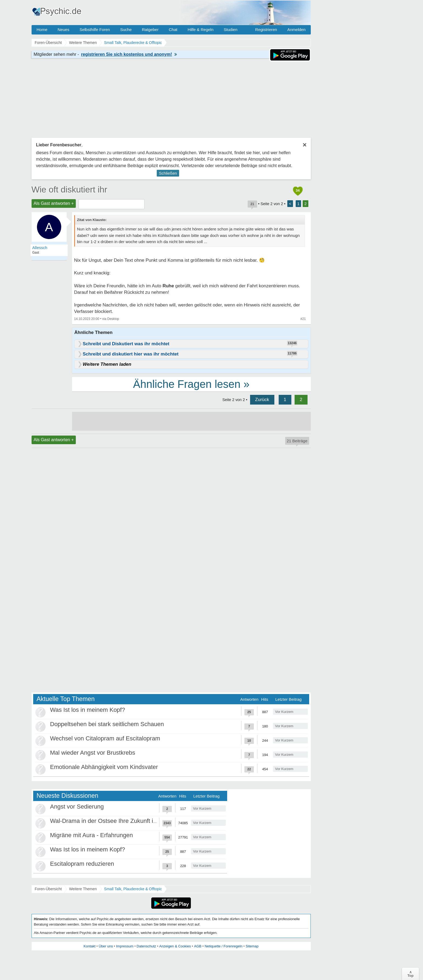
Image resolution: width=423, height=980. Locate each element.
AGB (198, 946)
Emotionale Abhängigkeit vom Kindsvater (104, 767)
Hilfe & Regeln (200, 30)
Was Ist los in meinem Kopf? (88, 710)
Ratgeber (150, 30)
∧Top (410, 974)
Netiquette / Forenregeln (223, 946)
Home (42, 30)
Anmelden (296, 30)
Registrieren (266, 30)
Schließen (168, 173)
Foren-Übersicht (48, 889)
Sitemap (252, 946)
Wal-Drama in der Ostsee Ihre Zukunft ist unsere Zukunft (125, 821)
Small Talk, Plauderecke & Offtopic (133, 889)
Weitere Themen (83, 889)
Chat (173, 30)
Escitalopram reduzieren (82, 864)
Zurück (262, 400)
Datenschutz (146, 946)
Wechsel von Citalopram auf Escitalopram (105, 738)
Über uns (106, 946)
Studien (231, 30)
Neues (64, 30)
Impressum (125, 946)
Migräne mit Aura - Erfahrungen (92, 835)
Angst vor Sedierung (77, 807)
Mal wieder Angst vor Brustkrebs (93, 753)
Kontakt (90, 946)
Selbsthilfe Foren (95, 30)
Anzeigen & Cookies (175, 946)
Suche (126, 30)
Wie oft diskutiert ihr (69, 189)
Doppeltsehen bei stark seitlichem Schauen (107, 724)
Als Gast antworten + (54, 203)
